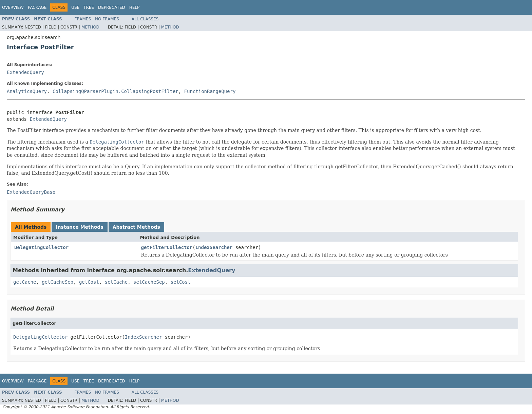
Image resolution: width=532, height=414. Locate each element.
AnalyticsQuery (27, 91)
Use (75, 7)
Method (90, 27)
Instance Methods (79, 227)
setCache (116, 282)
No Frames (107, 19)
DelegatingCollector (41, 247)
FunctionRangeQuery (210, 91)
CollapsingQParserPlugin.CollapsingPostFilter (116, 91)
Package (37, 7)
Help (135, 7)
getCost (89, 282)
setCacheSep (149, 282)
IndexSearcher (214, 247)
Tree (89, 7)
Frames (83, 19)
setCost (181, 282)
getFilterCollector (167, 247)
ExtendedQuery (25, 72)
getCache (25, 282)
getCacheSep (58, 282)
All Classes (145, 19)
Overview (13, 7)
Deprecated (112, 7)
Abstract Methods (136, 227)
